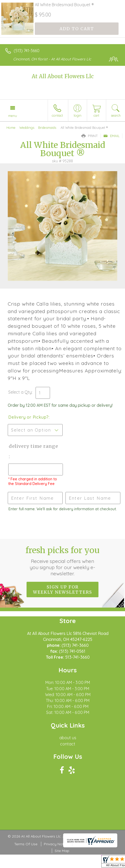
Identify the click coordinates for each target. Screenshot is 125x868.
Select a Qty (20, 392)
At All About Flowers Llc (63, 76)
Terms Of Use (26, 844)
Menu (13, 116)
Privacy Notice (56, 844)
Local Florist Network (93, 844)
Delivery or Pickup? (28, 417)
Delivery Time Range (33, 446)
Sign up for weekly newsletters (62, 590)
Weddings (27, 128)
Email (111, 136)
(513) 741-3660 (27, 51)
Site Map (62, 851)
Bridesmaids (47, 128)
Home (11, 128)
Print (90, 136)
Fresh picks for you (62, 561)
